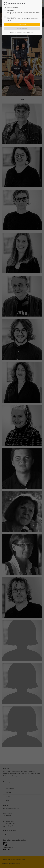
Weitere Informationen (29, 33)
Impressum (20, 33)
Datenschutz (13, 33)
